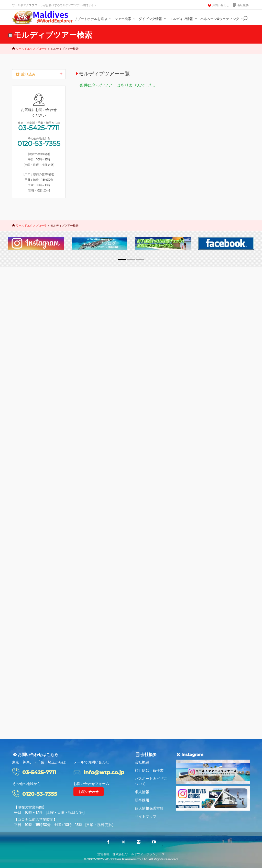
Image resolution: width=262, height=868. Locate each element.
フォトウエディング (33, 445)
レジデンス (27, 478)
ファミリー (27, 420)
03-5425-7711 (39, 600)
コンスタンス (28, 428)
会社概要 (243, 5)
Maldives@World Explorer (42, 17)
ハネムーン (43, 412)
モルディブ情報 (184, 19)
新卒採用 (142, 800)
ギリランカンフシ (31, 486)
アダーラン (49, 469)
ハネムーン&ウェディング (222, 19)
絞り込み (39, 74)
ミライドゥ (52, 428)
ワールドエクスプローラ (31, 49)
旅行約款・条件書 (149, 770)
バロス (46, 420)
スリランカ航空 (43, 404)
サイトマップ (146, 816)
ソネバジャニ (28, 494)
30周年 (24, 412)
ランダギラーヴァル (33, 510)
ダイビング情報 (153, 19)
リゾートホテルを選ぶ (93, 19)
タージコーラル (30, 502)
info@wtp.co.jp (104, 772)
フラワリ (44, 437)
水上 (22, 404)
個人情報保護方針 (149, 808)
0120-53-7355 (39, 616)
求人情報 (142, 792)
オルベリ (25, 437)
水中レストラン (30, 461)
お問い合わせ (221, 5)
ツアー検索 (126, 19)
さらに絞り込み (39, 527)
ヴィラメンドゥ (30, 453)
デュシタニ (27, 469)
